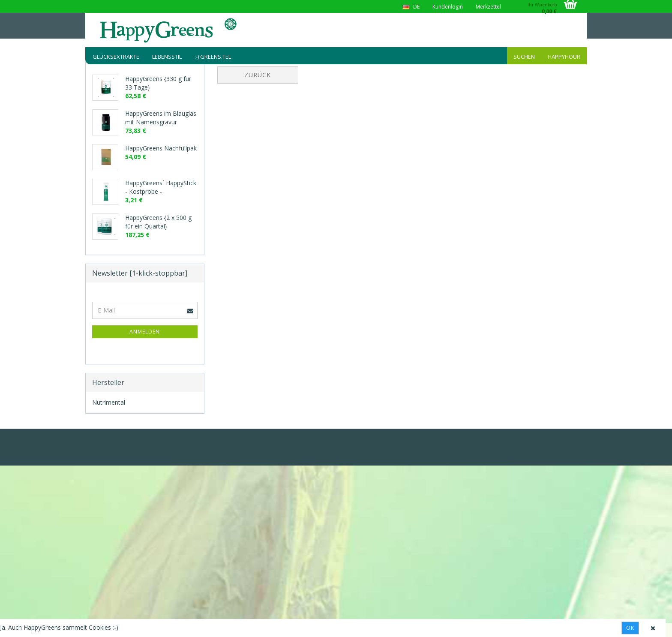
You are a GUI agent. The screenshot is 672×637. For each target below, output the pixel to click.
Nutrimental (109, 402)
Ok (630, 628)
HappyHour (564, 57)
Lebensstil (167, 57)
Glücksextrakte (116, 57)
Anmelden (145, 332)
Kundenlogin (448, 7)
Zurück (258, 75)
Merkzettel (488, 7)
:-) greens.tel (213, 57)
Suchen (524, 57)
